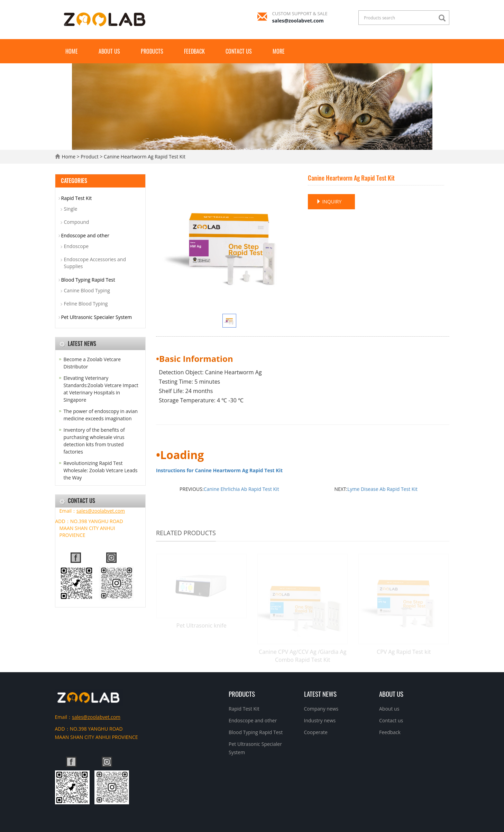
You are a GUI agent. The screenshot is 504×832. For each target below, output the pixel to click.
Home (72, 51)
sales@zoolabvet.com (298, 21)
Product (89, 157)
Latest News (320, 694)
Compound (77, 222)
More (279, 51)
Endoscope (76, 246)
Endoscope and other (85, 235)
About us (109, 51)
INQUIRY (329, 202)
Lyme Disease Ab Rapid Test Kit (382, 489)
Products (152, 51)
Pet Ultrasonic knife (201, 625)
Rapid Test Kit (77, 198)
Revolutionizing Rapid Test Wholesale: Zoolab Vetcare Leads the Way (101, 470)
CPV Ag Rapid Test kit (404, 652)
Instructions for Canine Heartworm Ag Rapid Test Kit (219, 470)
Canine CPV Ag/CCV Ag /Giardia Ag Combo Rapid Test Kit (303, 656)
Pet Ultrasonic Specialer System (97, 317)
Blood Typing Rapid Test (88, 280)
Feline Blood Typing (86, 304)
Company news (321, 709)
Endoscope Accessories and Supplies (95, 263)
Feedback (194, 51)
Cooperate (316, 732)
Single (71, 209)
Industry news (320, 720)
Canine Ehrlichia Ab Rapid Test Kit (241, 489)
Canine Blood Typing (87, 290)
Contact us (239, 51)
